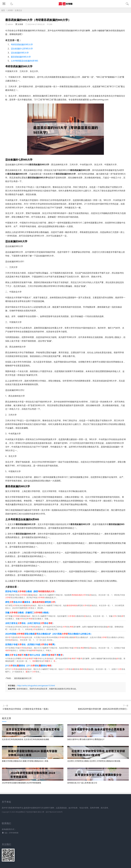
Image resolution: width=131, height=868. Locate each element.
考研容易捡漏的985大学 (22, 44)
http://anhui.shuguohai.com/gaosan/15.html (36, 685)
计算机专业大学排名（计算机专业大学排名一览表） (26, 709)
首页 (3, 10)
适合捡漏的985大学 (20, 53)
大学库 (10, 10)
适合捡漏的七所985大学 (22, 49)
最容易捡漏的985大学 (21, 57)
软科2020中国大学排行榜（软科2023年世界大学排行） (103, 709)
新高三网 (41, 812)
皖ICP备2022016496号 (54, 812)
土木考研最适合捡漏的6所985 (24, 61)
